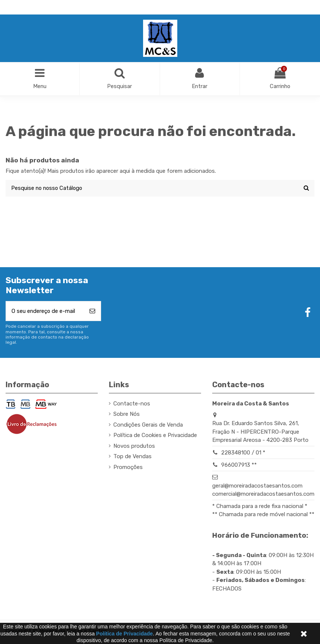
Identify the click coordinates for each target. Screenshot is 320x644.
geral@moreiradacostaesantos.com (257, 487)
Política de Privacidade (125, 634)
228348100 (236, 454)
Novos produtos (134, 447)
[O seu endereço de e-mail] (45, 312)
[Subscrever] (92, 312)
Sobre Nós (127, 415)
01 (258, 454)
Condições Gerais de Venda (148, 426)
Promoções (128, 468)
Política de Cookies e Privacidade (155, 436)
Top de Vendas (132, 457)
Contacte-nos (132, 405)
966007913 (236, 466)
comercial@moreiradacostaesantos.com (263, 495)
